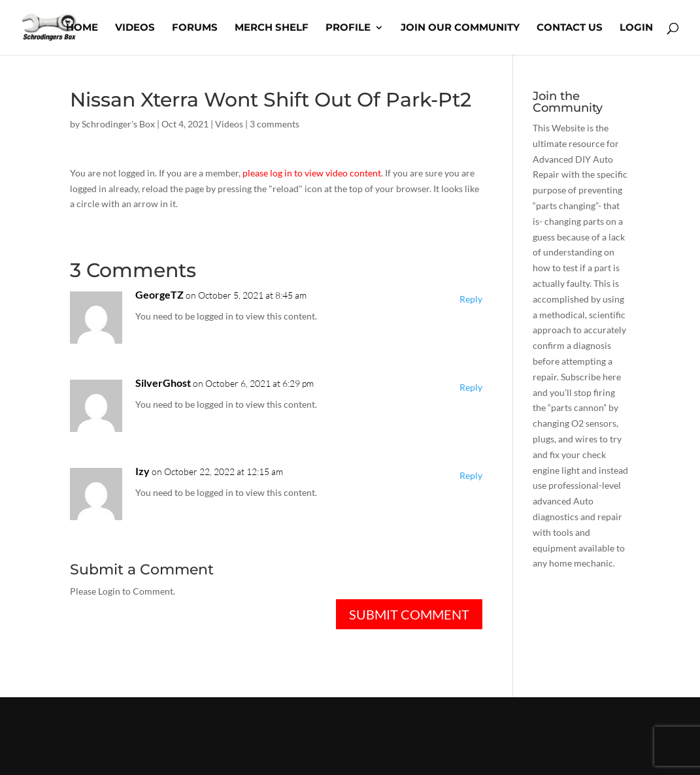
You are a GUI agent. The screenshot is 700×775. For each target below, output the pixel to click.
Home (82, 28)
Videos (135, 28)
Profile (348, 28)
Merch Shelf (272, 28)
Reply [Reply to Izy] (471, 475)
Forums (195, 28)
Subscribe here (591, 377)
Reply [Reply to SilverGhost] (471, 387)
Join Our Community (460, 28)
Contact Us (570, 28)
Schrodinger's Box (118, 124)
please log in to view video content (312, 173)
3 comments (275, 124)
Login (636, 28)
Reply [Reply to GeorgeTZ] (471, 299)
